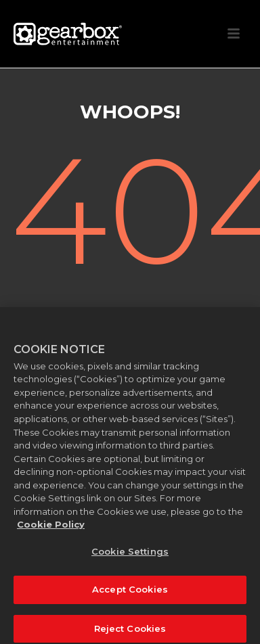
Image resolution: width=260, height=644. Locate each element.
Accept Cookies (130, 593)
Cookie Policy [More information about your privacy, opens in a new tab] (51, 528)
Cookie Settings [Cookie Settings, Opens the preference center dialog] (130, 555)
